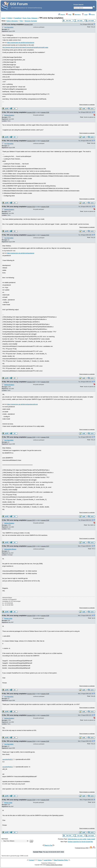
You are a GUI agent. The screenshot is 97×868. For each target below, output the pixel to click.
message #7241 (31, 694)
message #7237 (31, 520)
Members (77, 15)
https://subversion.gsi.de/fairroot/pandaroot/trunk (22, 404)
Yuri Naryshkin (9, 27)
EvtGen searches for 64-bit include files (81, 842)
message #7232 (31, 235)
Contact (31, 860)
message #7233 (31, 382)
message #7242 (31, 715)
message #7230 (31, 141)
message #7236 (31, 437)
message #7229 (31, 112)
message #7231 (31, 207)
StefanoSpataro (9, 115)
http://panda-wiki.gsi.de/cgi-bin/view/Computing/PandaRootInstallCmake (25, 47)
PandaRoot (18, 18)
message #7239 (31, 546)
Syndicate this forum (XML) (82, 848)
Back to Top (48, 845)
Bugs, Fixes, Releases (30, 18)
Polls (21, 21)
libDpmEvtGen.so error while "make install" (82, 839)
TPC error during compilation (14, 24)
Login (85, 15)
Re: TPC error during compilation (15, 112)
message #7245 (31, 800)
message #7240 (31, 616)
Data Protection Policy (61, 860)
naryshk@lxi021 (7, 759)
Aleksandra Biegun (10, 549)
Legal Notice (48, 860)
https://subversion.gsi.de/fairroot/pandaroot (21, 43)
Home (92, 15)
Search (62, 15)
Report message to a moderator (87, 105)
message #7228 (28, 24)
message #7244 (31, 741)
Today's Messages (12, 21)
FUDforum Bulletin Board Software (54, 865)
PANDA (10, 18)
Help (69, 15)
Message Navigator (31, 21)
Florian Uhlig (8, 618)
